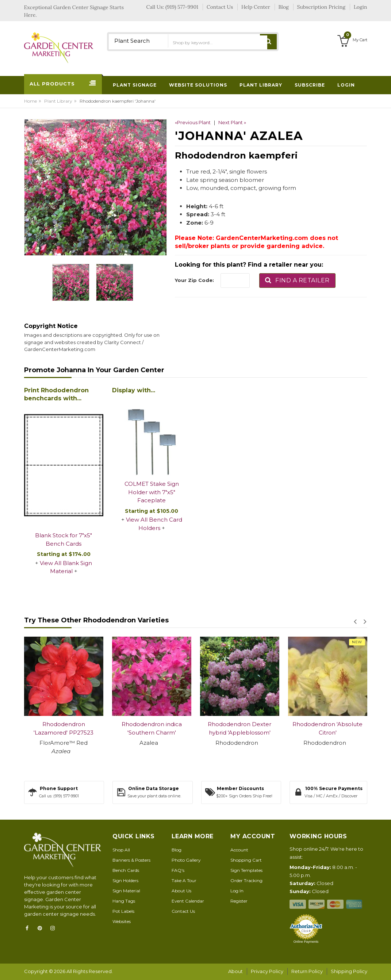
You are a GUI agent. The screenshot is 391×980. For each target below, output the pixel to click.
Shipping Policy (349, 971)
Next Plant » (232, 122)
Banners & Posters (131, 860)
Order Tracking (246, 880)
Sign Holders (125, 880)
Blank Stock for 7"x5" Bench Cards (64, 539)
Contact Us (183, 911)
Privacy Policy (267, 971)
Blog (177, 850)
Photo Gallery (186, 860)
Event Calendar (188, 901)
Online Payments (306, 942)
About (235, 971)
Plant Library (58, 101)
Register (239, 901)
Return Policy (307, 971)
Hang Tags (124, 901)
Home (30, 101)
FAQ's (178, 870)
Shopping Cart (246, 860)
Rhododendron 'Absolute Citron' (327, 728)
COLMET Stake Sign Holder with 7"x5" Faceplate (152, 492)
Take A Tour (184, 880)
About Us (181, 891)
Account (239, 850)
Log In (237, 891)
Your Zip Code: (194, 280)
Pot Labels (123, 911)
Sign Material (126, 891)
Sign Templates (246, 870)
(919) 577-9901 (182, 7)
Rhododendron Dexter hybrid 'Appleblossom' (239, 728)
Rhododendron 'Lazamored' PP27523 (64, 728)
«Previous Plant (193, 122)
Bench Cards (126, 870)
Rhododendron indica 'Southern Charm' (152, 728)
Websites (122, 921)
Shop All (121, 850)
